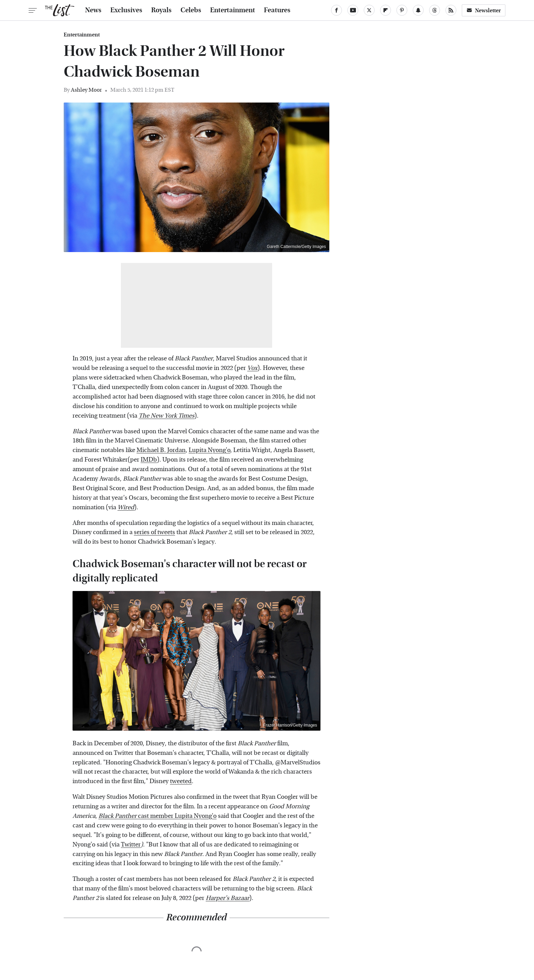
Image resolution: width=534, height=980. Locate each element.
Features (277, 10)
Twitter (131, 845)
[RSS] (451, 10)
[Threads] (435, 10)
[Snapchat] (418, 10)
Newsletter (484, 10)
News (93, 10)
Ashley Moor (86, 90)
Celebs (191, 10)
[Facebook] (336, 10)
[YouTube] (353, 10)
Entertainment (233, 10)
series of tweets (154, 532)
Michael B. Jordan (161, 450)
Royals (161, 10)
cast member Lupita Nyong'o (158, 816)
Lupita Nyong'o (209, 450)
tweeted (181, 781)
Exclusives (126, 10)
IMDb (149, 460)
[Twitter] (369, 10)
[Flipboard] (386, 10)
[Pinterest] (402, 10)
